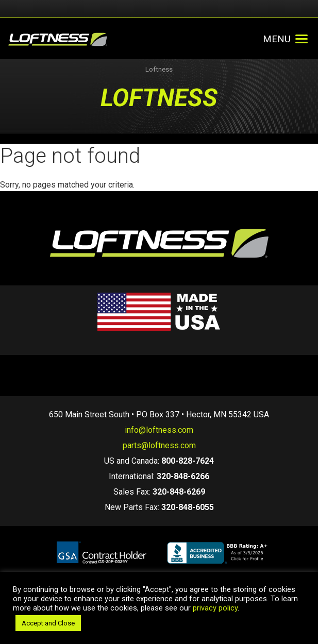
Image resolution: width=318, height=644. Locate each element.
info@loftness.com (159, 430)
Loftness (159, 69)
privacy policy (215, 608)
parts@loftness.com (159, 445)
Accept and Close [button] (48, 623)
